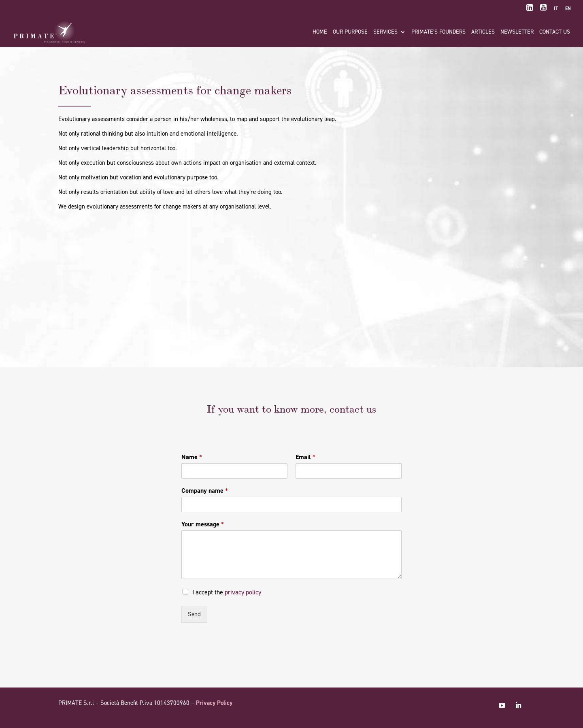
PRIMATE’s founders (438, 32)
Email (305, 457)
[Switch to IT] (556, 10)
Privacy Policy (214, 703)
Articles (483, 32)
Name (192, 457)
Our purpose (350, 32)
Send (194, 614)
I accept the (227, 592)
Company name (205, 491)
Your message (203, 524)
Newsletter (517, 32)
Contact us (555, 32)
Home (320, 32)
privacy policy (243, 592)
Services (385, 32)
